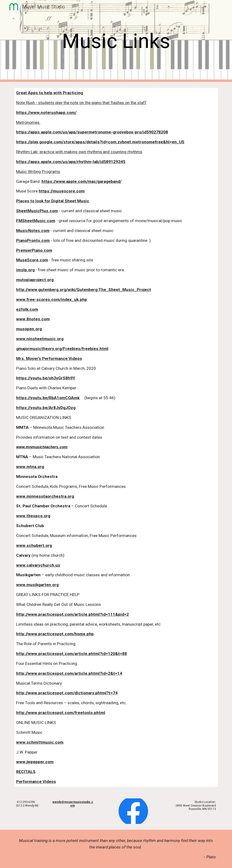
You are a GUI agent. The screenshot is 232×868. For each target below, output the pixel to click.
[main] (116, 41)
